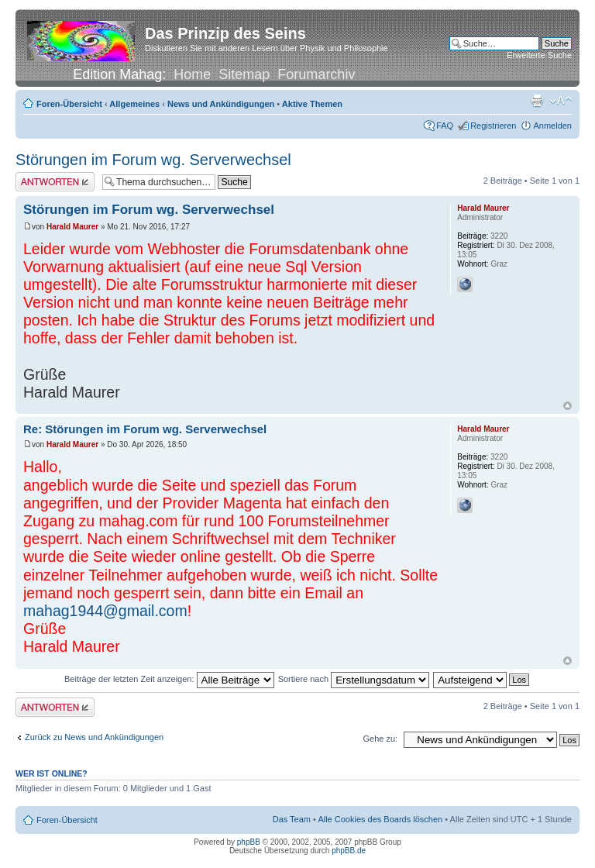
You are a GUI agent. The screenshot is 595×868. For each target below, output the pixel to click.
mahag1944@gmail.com (105, 611)
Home (192, 74)
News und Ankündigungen (221, 104)
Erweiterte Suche (539, 55)
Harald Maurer (72, 227)
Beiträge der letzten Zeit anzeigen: (169, 679)
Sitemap (244, 74)
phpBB (249, 842)
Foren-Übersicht (69, 104)
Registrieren (493, 126)
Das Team (292, 819)
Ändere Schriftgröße (561, 101)
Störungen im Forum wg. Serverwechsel (153, 160)
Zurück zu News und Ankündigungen (94, 737)
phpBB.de (349, 851)
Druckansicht (537, 101)
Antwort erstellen (55, 182)
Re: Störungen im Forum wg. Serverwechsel (145, 429)
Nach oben (567, 406)
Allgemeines (134, 104)
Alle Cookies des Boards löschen (380, 819)
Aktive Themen (312, 104)
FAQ (445, 126)
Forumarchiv (316, 74)
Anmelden (552, 126)
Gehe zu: (380, 739)
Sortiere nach (354, 679)
